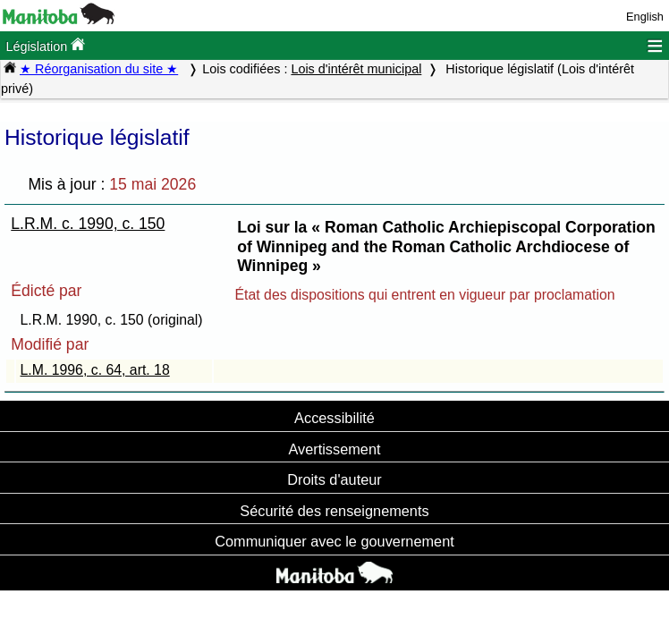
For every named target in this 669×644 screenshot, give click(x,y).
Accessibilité (334, 418)
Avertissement (334, 449)
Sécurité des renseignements (334, 511)
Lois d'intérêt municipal (356, 69)
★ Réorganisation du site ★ (99, 69)
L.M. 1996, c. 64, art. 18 (95, 370)
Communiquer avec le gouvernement (334, 541)
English (645, 17)
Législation (45, 45)
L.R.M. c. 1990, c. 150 (88, 224)
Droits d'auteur (334, 479)
